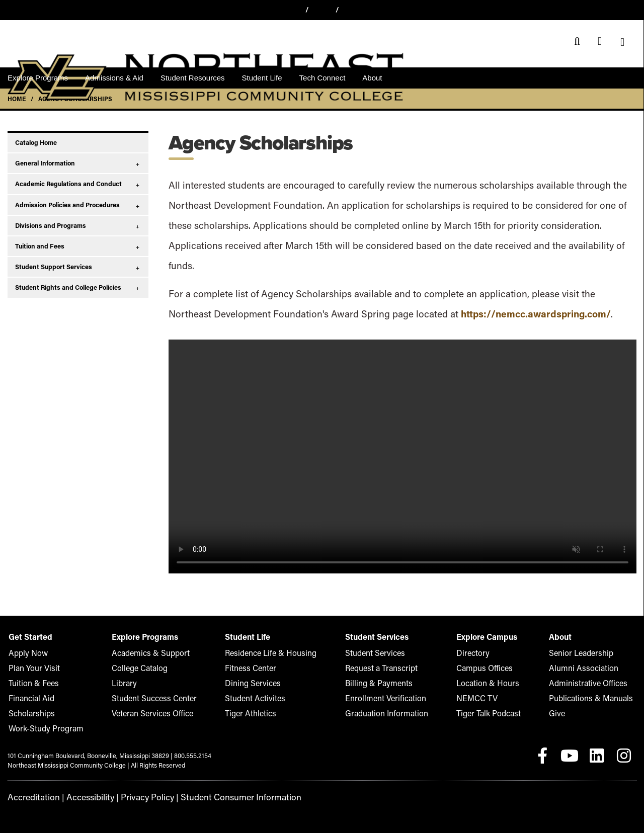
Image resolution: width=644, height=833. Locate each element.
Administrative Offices (597, 683)
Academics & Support (147, 653)
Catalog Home (36, 142)
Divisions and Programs (51, 225)
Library (125, 683)
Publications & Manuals (599, 698)
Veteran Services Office (149, 713)
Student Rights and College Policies (68, 287)
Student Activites (255, 698)
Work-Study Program (39, 728)
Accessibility (84, 797)
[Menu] (623, 42)
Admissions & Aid (114, 78)
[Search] (577, 42)
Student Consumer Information (224, 797)
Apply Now (24, 653)
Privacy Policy (138, 797)
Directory (476, 653)
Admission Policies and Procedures (67, 205)
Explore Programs (38, 78)
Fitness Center (251, 668)
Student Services (374, 653)
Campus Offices (485, 668)
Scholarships (27, 713)
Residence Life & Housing (267, 653)
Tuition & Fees (29, 683)
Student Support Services (54, 267)
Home (17, 99)
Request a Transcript (379, 668)
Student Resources (193, 78)
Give (353, 9)
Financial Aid (27, 698)
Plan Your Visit (29, 668)
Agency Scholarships (75, 99)
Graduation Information (383, 713)
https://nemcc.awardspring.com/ (536, 314)
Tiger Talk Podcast (489, 713)
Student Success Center (150, 698)
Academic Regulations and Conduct (68, 184)
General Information (45, 163)
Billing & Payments (376, 683)
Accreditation (31, 797)
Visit (291, 9)
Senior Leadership (592, 653)
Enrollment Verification (382, 698)
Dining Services (253, 683)
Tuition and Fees (40, 246)
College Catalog (138, 668)
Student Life (262, 78)
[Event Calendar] (600, 42)
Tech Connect (323, 78)
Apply (322, 9)
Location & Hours (487, 683)
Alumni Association (593, 668)
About (372, 78)
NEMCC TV (479, 698)
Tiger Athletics (251, 713)
